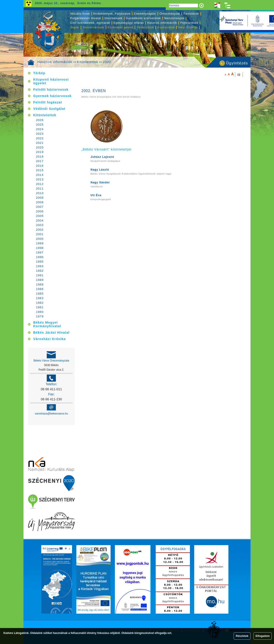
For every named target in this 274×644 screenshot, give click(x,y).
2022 (40, 138)
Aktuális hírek (80, 14)
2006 (40, 211)
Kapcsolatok (166, 27)
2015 (40, 170)
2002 (107, 62)
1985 (40, 294)
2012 (40, 184)
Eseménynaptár (145, 14)
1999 (40, 243)
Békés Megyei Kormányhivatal (47, 324)
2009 (40, 198)
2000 (40, 239)
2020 (40, 147)
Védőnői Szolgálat (49, 109)
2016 (40, 166)
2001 (40, 234)
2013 (40, 179)
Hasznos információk (55, 62)
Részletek (242, 636)
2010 (40, 193)
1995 (40, 262)
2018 (40, 157)
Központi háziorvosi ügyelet (51, 81)
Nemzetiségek (174, 18)
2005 (40, 216)
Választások (145, 27)
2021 (40, 143)
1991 (40, 275)
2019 (40, 152)
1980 (40, 312)
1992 (40, 271)
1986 (40, 289)
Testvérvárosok (93, 27)
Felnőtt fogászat (48, 102)
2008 (40, 202)
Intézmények (113, 18)
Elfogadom (263, 636)
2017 (40, 161)
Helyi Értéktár (188, 27)
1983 (40, 298)
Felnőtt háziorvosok (51, 90)
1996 (40, 257)
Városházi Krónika (50, 339)
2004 (40, 220)
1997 (40, 252)
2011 (40, 189)
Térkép (39, 73)
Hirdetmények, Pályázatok (112, 14)
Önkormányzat (170, 14)
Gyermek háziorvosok (53, 96)
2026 (40, 120)
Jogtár (75, 27)
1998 (40, 248)
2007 (40, 207)
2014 (40, 175)
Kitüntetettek (88, 62)
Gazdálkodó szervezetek (143, 18)
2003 (40, 225)
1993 (40, 266)
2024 (40, 129)
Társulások (191, 14)
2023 (40, 134)
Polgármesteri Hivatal (86, 18)
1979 (40, 316)
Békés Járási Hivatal (51, 333)
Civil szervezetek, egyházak (90, 23)
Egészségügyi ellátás (129, 23)
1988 (40, 284)
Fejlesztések (189, 23)
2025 (40, 125)
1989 (40, 280)
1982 (40, 303)
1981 (40, 307)
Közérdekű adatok (120, 27)
